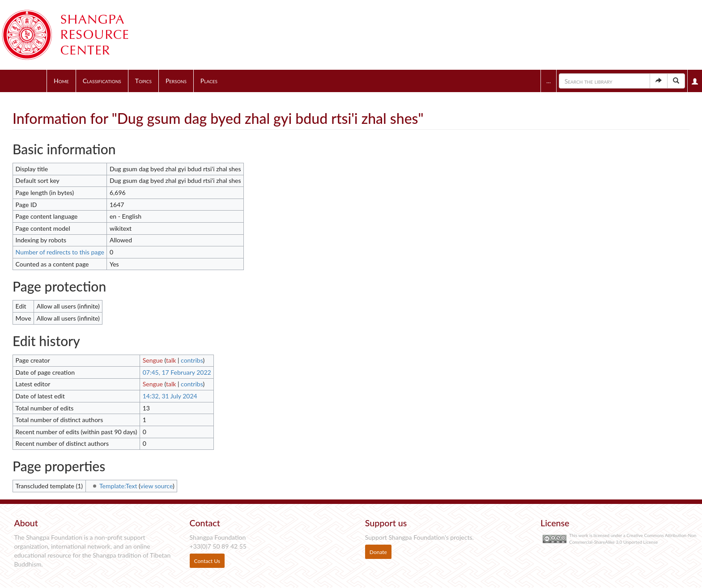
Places (209, 81)
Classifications (102, 81)
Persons (176, 81)
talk (171, 360)
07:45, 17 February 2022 (177, 372)
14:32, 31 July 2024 (170, 396)
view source (157, 486)
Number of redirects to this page (60, 252)
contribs (192, 360)
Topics (143, 81)
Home (61, 81)
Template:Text (118, 486)
